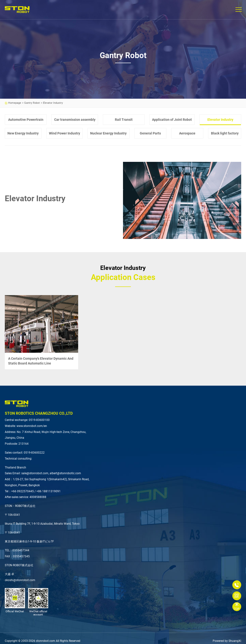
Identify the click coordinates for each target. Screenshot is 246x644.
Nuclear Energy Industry (108, 133)
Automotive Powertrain (26, 120)
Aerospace (187, 133)
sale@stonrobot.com (35, 473)
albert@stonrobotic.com (65, 473)
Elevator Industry (220, 120)
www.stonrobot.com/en (32, 426)
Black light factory (225, 133)
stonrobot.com (46, 641)
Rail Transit (124, 120)
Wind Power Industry (64, 133)
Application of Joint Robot (172, 120)
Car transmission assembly (75, 120)
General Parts (150, 133)
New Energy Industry (23, 133)
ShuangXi (235, 641)
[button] (238, 10)
